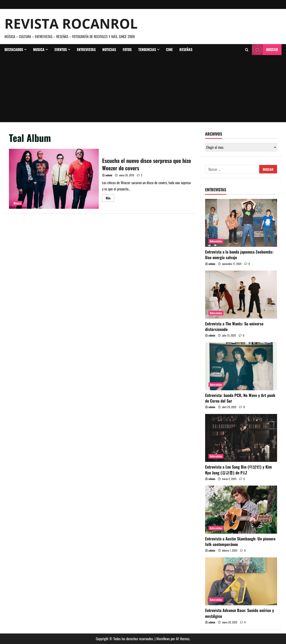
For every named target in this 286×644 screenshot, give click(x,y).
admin (109, 175)
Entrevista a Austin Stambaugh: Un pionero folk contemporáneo (240, 541)
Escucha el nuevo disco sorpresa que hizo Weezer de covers (54, 179)
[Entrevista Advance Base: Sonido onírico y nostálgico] (241, 581)
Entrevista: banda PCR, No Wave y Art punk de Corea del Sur (240, 398)
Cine (169, 49)
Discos (17, 203)
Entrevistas (86, 49)
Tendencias (147, 49)
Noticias (109, 49)
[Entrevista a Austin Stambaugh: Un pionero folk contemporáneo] (241, 510)
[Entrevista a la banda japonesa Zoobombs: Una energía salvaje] (241, 223)
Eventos (61, 49)
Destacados (14, 49)
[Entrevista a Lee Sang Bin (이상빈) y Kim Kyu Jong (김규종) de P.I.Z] (241, 438)
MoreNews (163, 639)
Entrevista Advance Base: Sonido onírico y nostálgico (240, 613)
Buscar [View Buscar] (265, 50)
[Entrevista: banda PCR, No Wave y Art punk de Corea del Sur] (241, 366)
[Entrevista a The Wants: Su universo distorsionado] (241, 295)
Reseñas (186, 49)
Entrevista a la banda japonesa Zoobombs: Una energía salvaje (239, 255)
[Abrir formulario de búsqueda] (247, 50)
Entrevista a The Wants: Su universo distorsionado (234, 326)
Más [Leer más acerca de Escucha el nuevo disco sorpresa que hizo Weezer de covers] (110, 199)
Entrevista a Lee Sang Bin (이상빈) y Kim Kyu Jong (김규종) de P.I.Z (239, 470)
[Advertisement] (143, 89)
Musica (39, 49)
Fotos (127, 49)
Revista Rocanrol (71, 23)
